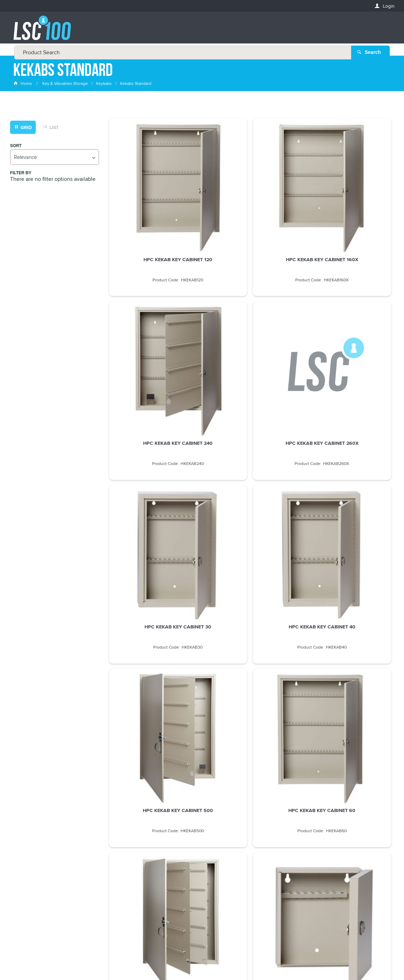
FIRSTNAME (26, 850)
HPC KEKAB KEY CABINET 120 (154, 213)
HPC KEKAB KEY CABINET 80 (250, 620)
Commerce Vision (248, 960)
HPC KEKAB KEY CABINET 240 (346, 213)
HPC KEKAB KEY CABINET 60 (250, 484)
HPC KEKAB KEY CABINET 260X (154, 348)
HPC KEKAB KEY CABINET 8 (154, 620)
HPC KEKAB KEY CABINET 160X (250, 213)
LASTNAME (25, 876)
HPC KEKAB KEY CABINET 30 (250, 348)
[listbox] (55, 158)
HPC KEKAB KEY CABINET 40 (346, 348)
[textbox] (200, 31)
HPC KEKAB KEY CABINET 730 (346, 484)
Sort (16, 147)
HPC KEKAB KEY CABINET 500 (154, 484)
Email (20, 825)
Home (23, 85)
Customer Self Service (200, 960)
